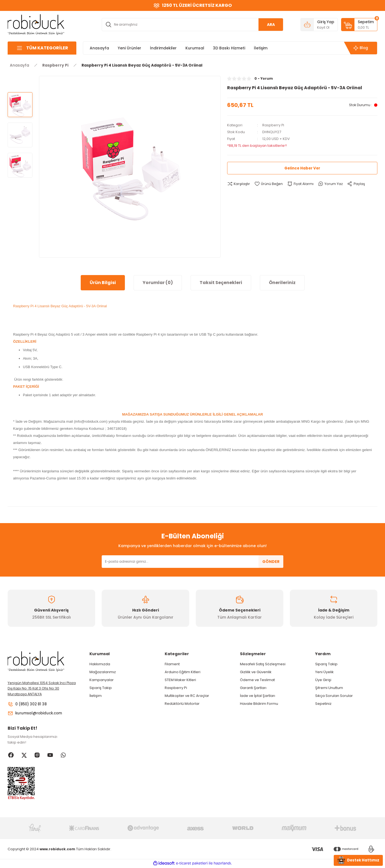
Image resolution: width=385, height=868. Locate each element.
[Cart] (359, 25)
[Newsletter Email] (192, 562)
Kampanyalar (102, 680)
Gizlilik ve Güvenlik (256, 672)
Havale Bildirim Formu (259, 704)
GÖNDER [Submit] (271, 562)
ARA (271, 25)
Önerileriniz (282, 283)
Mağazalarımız (103, 672)
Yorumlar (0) (158, 283)
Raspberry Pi (273, 125)
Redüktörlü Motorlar (182, 704)
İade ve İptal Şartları (258, 696)
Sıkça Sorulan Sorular (334, 696)
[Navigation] (42, 48)
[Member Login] (319, 25)
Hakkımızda (100, 664)
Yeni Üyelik (324, 672)
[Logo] (36, 24)
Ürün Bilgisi (103, 283)
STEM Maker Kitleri (180, 680)
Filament (172, 664)
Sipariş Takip (101, 688)
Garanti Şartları (253, 688)
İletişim (96, 696)
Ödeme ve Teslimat (257, 680)
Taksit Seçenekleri (221, 283)
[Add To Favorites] (270, 184)
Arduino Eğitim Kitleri (183, 672)
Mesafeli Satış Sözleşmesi (263, 664)
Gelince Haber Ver (302, 168)
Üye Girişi (323, 680)
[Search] (192, 25)
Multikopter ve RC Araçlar (187, 696)
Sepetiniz (323, 704)
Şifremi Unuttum (329, 688)
